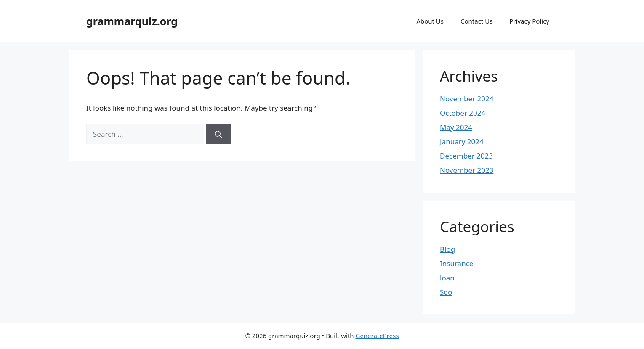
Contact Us (476, 21)
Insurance (456, 263)
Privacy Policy (529, 21)
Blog (447, 249)
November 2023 (467, 170)
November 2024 (467, 99)
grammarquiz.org (132, 21)
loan (447, 278)
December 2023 (466, 156)
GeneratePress (377, 336)
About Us (430, 21)
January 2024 (462, 141)
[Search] (218, 134)
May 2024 (456, 127)
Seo (446, 292)
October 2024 (463, 113)
